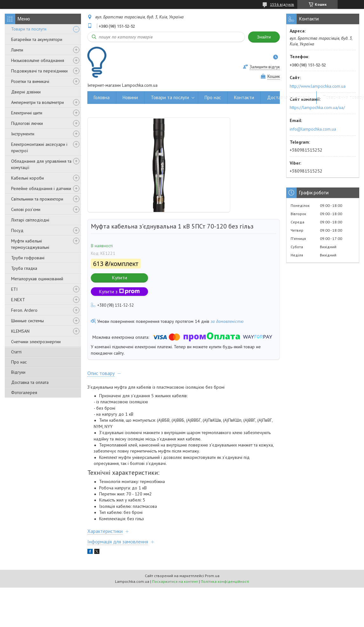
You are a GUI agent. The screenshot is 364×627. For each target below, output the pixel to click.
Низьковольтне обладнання (38, 60)
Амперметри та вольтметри (37, 102)
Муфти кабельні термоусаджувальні (30, 244)
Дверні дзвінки (26, 92)
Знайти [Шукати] (264, 37)
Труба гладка (24, 268)
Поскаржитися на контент (175, 581)
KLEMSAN (20, 331)
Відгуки (18, 372)
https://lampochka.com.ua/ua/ (317, 107)
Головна (102, 97)
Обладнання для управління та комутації (41, 164)
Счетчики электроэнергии (36, 342)
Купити (120, 278)
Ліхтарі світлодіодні (30, 220)
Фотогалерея (24, 392)
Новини (130, 97)
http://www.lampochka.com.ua (318, 86)
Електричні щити (27, 113)
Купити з (119, 292)
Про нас (19, 362)
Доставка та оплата (30, 382)
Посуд (17, 230)
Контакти (244, 97)
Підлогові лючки (27, 123)
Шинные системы (27, 321)
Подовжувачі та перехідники (39, 71)
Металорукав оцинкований (37, 279)
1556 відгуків (282, 4)
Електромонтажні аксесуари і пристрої (39, 147)
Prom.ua (212, 576)
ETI (14, 289)
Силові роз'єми (26, 209)
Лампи (17, 50)
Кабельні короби (27, 178)
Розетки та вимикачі (30, 81)
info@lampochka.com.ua (313, 129)
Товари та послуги (29, 29)
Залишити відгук (265, 67)
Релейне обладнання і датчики (41, 188)
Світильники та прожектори (37, 199)
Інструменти (23, 134)
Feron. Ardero (24, 310)
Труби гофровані (28, 258)
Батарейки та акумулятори (37, 39)
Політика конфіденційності (225, 581)
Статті (16, 352)
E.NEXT (18, 300)
